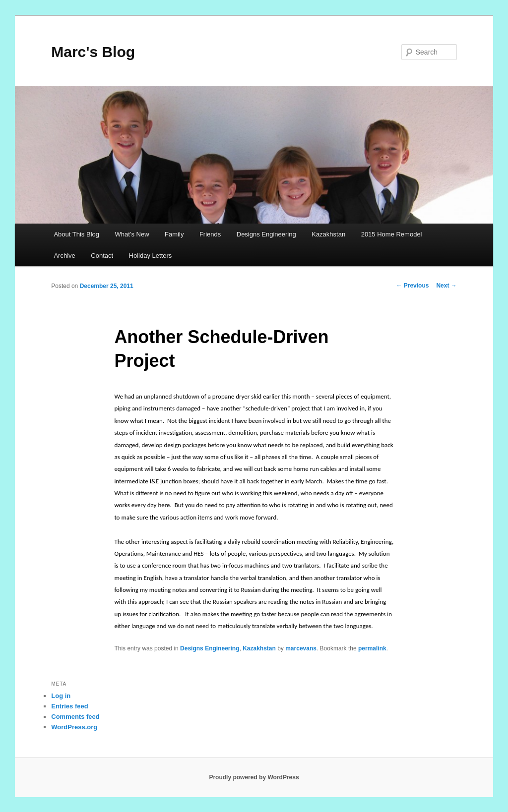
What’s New (132, 234)
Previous (412, 286)
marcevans (301, 648)
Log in (61, 696)
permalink (372, 648)
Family (174, 234)
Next (446, 286)
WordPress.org (74, 727)
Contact (102, 256)
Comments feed (75, 717)
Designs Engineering (266, 234)
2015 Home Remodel (392, 234)
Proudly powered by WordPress (254, 777)
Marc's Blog (93, 52)
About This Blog (76, 234)
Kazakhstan (328, 234)
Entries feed (69, 706)
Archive (64, 256)
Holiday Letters (151, 256)
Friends (210, 234)
